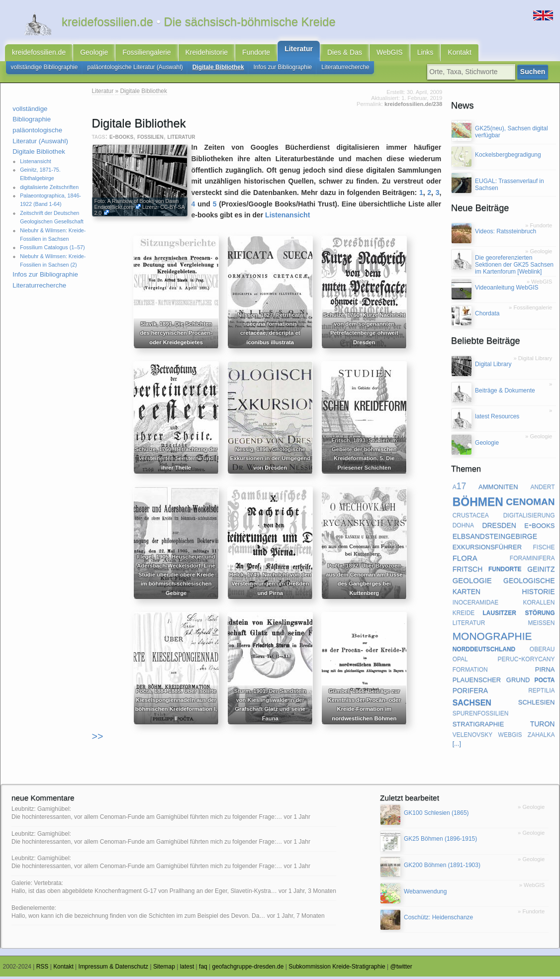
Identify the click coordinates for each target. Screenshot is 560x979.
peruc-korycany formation (504, 666)
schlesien (537, 704)
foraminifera (532, 560)
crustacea (471, 517)
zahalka (541, 736)
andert (542, 489)
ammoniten (498, 488)
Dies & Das (345, 54)
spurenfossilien (481, 715)
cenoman (530, 503)
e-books (121, 139)
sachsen (472, 704)
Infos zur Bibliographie (283, 70)
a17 (460, 489)
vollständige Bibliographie (45, 70)
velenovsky (473, 736)
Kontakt (459, 54)
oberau (542, 651)
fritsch (468, 571)
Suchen (534, 74)
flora (465, 560)
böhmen (478, 503)
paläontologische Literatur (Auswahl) (135, 70)
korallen (539, 604)
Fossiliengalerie (146, 54)
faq (203, 969)
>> (98, 739)
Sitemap (164, 969)
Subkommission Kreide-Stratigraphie (337, 969)
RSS (43, 969)
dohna (463, 527)
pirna (545, 671)
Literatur (299, 50)
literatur (181, 139)
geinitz (541, 571)
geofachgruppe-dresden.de (248, 969)
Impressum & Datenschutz (114, 969)
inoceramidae (476, 604)
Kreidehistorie (207, 54)
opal (460, 661)
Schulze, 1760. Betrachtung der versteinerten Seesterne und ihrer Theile (173, 461)
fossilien (150, 139)
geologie (472, 582)
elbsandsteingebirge (495, 538)
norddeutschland (484, 651)
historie (539, 593)
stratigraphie (478, 725)
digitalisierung (529, 517)
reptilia (541, 692)
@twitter (401, 969)
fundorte (505, 571)
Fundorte (256, 54)
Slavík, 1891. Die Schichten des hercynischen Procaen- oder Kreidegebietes (173, 335)
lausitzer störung (519, 614)
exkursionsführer (487, 548)
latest (187, 969)
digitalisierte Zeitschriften (49, 190)
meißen (541, 624)
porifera (470, 692)
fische (544, 549)
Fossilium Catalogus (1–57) (52, 250)
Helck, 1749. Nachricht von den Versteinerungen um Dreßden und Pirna (269, 586)
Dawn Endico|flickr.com (137, 206)
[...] (457, 746)
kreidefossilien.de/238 (413, 106)
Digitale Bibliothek (218, 70)
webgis (510, 736)
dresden (499, 527)
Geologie (94, 54)
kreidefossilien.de (39, 54)
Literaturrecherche (345, 70)
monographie (492, 637)
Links (425, 54)
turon (543, 725)
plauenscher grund (491, 681)
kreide (464, 614)
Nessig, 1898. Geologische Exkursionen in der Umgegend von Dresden (269, 461)
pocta (544, 682)
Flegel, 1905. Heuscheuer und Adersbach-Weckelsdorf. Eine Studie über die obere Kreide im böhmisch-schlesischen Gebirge (173, 577)
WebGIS (390, 54)
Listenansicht (36, 164)
